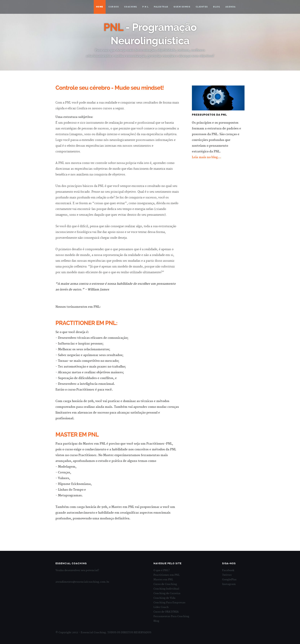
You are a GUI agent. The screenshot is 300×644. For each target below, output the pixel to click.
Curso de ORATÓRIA (166, 612)
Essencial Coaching (74, 7)
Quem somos (182, 7)
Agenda (231, 7)
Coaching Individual (166, 589)
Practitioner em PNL (167, 575)
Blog (217, 7)
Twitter (227, 575)
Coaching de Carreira (167, 593)
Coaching (131, 7)
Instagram (229, 584)
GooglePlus (229, 580)
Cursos (114, 7)
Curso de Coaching (165, 584)
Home (100, 7)
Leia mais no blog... (207, 157)
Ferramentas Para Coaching (171, 616)
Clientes (202, 7)
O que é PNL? (162, 570)
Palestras (161, 7)
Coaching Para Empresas (169, 603)
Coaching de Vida (164, 598)
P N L (146, 7)
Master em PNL (163, 580)
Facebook (228, 570)
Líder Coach (161, 607)
